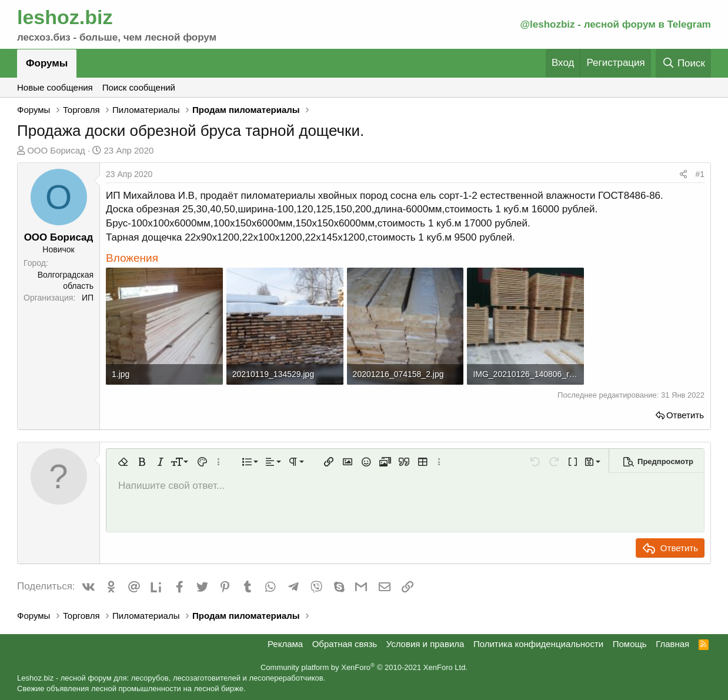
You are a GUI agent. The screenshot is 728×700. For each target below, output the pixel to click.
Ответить (685, 415)
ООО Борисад (56, 150)
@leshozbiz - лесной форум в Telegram (615, 24)
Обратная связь (345, 644)
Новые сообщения (55, 87)
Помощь (630, 644)
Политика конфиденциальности (538, 644)
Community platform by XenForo (364, 667)
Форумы (47, 63)
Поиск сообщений (139, 87)
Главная (672, 644)
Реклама (285, 644)
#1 (700, 174)
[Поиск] (683, 63)
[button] (123, 462)
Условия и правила (425, 644)
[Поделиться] (683, 175)
